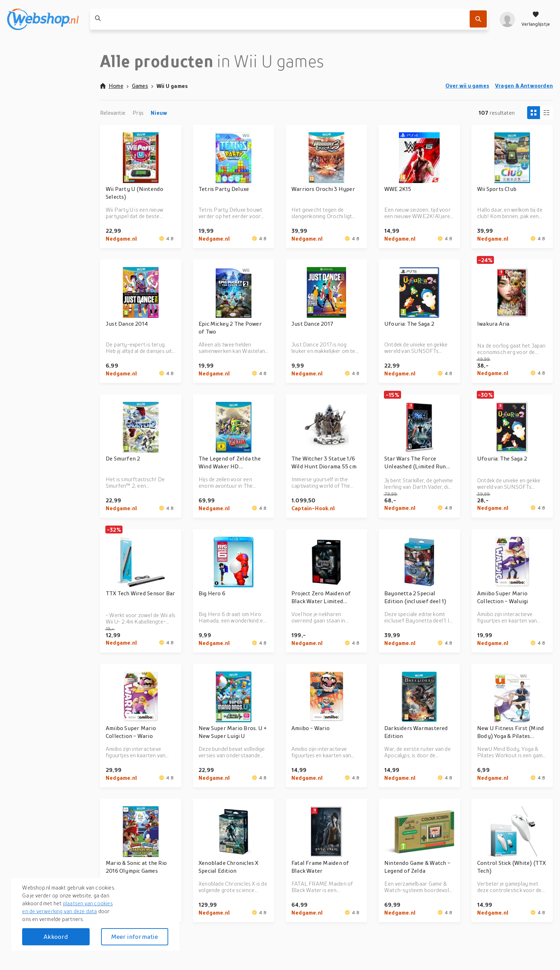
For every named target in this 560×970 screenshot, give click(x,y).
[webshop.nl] (43, 19)
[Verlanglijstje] (536, 19)
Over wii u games (467, 85)
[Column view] (546, 113)
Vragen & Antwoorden (524, 85)
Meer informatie (135, 937)
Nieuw (159, 113)
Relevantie (113, 113)
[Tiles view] (534, 113)
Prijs (138, 113)
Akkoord (56, 937)
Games (140, 86)
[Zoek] (478, 19)
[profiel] (507, 19)
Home (112, 86)
